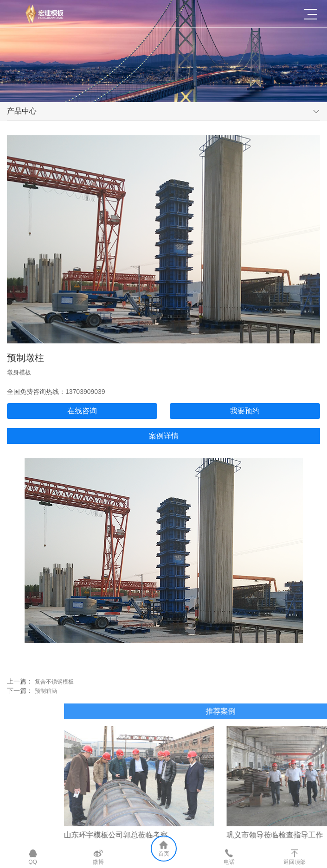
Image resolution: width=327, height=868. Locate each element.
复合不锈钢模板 (45, 686)
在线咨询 (91, 411)
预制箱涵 (37, 696)
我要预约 (254, 411)
